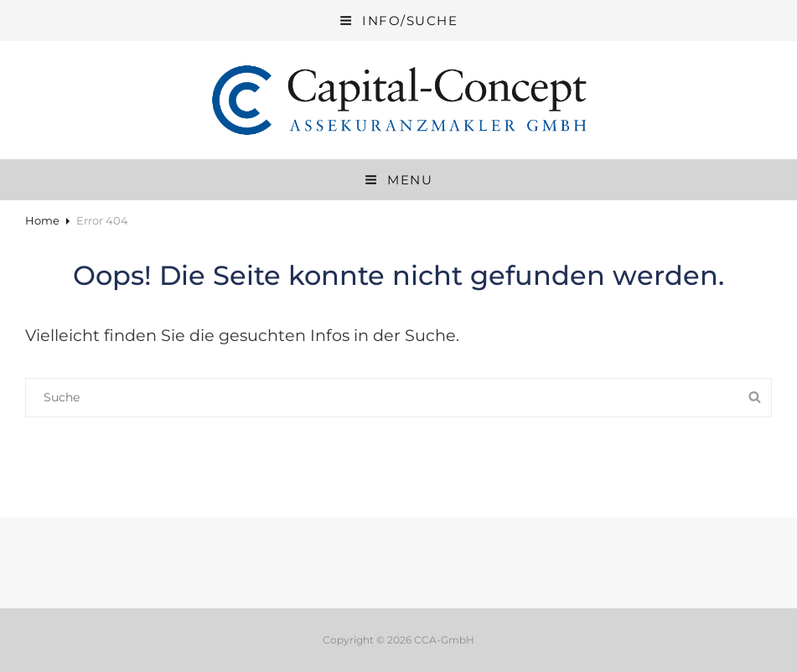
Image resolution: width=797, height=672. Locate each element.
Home (42, 220)
